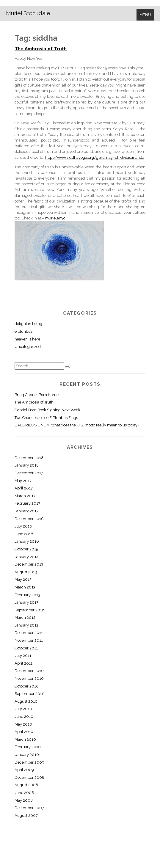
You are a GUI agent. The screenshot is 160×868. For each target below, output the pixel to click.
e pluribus (23, 331)
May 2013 (23, 579)
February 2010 (28, 747)
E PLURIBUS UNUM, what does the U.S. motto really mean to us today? (77, 425)
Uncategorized (28, 347)
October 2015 (26, 549)
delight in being (28, 324)
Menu (145, 15)
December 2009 (29, 762)
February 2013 (27, 595)
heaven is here (27, 339)
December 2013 (29, 564)
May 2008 (24, 800)
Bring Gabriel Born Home (37, 395)
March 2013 (25, 587)
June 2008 (24, 793)
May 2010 (23, 724)
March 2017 (25, 496)
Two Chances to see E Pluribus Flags (46, 418)
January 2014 (27, 557)
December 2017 (29, 473)
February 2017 (27, 503)
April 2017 (24, 488)
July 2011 (23, 656)
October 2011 (26, 648)
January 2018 (27, 465)
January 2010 (27, 755)
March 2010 (25, 739)
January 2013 (26, 602)
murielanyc (55, 218)
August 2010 (26, 701)
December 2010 (29, 671)
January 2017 (26, 511)
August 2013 (26, 572)
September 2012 (29, 610)
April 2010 (24, 732)
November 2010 (29, 678)
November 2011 (29, 640)
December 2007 (29, 808)
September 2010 (30, 694)
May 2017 (23, 481)
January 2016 (27, 541)
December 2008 (29, 777)
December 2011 (29, 633)
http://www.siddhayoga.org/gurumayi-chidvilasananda (95, 157)
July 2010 (23, 709)
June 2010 (24, 716)
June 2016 (24, 534)
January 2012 (26, 625)
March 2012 (25, 617)
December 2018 (29, 458)
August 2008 (26, 785)
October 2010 (27, 686)
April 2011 (23, 663)
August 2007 (26, 816)
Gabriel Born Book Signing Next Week (47, 410)
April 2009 (24, 770)
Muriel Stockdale (28, 13)
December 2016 (29, 519)
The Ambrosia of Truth (41, 49)
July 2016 (23, 526)
